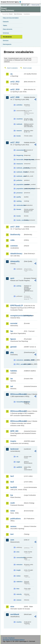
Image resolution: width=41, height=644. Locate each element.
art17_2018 (15, 227)
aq (11, 74)
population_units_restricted (20, 189)
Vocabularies (7, 37)
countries (20, 119)
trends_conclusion (20, 220)
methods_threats (20, 172)
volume (19, 600)
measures (20, 164)
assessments (20, 150)
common (14, 246)
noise (13, 511)
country (19, 622)
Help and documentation (11, 18)
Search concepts (27, 68)
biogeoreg (20, 155)
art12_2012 (15, 82)
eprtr (12, 278)
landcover (15, 449)
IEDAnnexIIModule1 (17, 394)
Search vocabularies (12, 68)
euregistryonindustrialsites (17, 316)
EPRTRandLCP (17, 306)
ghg (12, 352)
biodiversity (15, 235)
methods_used (20, 176)
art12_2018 (15, 89)
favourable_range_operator (20, 160)
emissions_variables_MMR (20, 360)
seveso (13, 526)
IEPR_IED (14, 431)
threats (19, 209)
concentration (20, 558)
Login (25, 5)
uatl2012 (19, 467)
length (18, 570)
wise (12, 607)
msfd (12, 503)
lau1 (12, 476)
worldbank (15, 614)
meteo (18, 576)
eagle (18, 462)
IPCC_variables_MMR (20, 364)
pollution (19, 180)
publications (16, 519)
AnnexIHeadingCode (20, 402)
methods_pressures (20, 168)
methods (19, 124)
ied (12, 386)
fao (12, 331)
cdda (12, 240)
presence (19, 193)
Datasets (6, 22)
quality (19, 197)
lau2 (12, 482)
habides (14, 371)
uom (12, 540)
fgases (13, 339)
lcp (12, 495)
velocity (19, 594)
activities (19, 105)
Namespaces (7, 44)
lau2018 (14, 487)
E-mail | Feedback (9, 638)
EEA (12, 2)
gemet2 (13, 347)
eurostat (14, 323)
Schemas (6, 33)
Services (6, 41)
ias (12, 379)
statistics (19, 582)
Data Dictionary (18, 14)
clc (17, 457)
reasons (19, 131)
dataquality (15, 261)
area (18, 552)
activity (19, 286)
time (18, 589)
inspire (13, 441)
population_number (20, 184)
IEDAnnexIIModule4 (17, 421)
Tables (5, 25)
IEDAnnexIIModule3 (17, 411)
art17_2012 (15, 142)
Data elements (8, 29)
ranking (19, 201)
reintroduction (20, 205)
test (12, 534)
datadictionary (16, 254)
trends (19, 136)
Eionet (11, 14)
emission (19, 565)
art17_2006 (15, 97)
